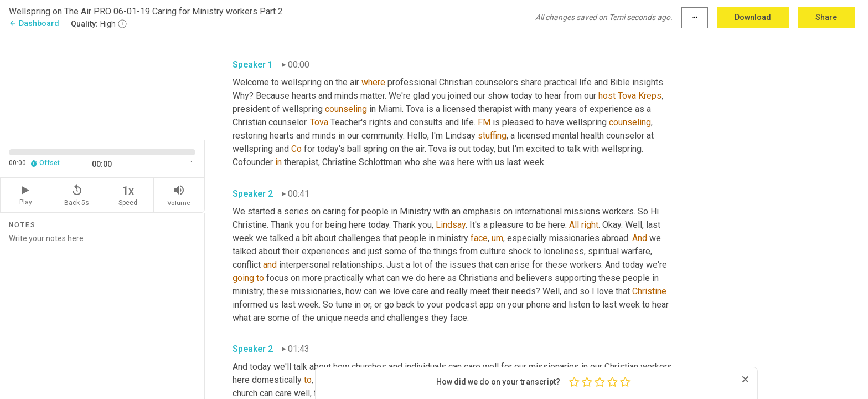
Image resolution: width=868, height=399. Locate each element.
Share (826, 17)
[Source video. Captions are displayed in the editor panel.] (102, 87)
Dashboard (34, 23)
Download (753, 17)
